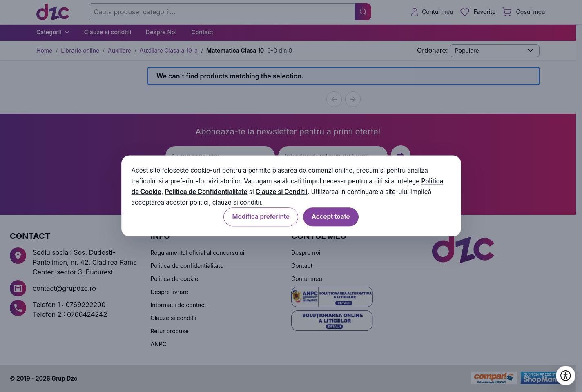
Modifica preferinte (261, 217)
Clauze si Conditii (282, 192)
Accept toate (331, 217)
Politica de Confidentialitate (206, 192)
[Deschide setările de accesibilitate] (566, 376)
